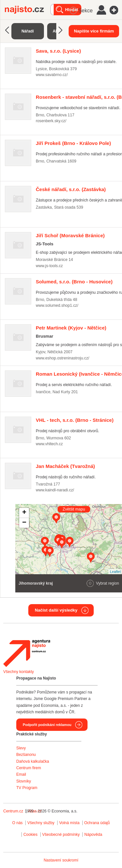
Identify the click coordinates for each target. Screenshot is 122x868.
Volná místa (69, 823)
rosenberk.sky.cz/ (51, 121)
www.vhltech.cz (49, 444)
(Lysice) (58, 51)
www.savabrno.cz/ (52, 75)
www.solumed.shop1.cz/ (57, 305)
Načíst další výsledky (56, 610)
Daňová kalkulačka (33, 761)
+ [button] (24, 513)
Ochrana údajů (97, 823)
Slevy (21, 748)
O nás (18, 823)
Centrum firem (29, 768)
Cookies (30, 835)
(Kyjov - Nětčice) (71, 328)
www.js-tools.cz (49, 266)
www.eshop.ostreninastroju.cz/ (62, 358)
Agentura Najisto (27, 653)
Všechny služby (41, 823)
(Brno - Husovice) (74, 282)
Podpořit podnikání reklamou (47, 725)
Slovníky (24, 781)
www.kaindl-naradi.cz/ (55, 490)
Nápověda (93, 835)
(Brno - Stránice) (75, 420)
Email (21, 774)
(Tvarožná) (65, 466)
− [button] (24, 523)
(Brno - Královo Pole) (73, 143)
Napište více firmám (94, 31)
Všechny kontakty (19, 672)
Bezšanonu (26, 755)
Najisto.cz (28, 10)
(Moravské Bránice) (70, 235)
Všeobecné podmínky (61, 835)
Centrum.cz (13, 811)
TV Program (27, 788)
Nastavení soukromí (61, 860)
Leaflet (115, 572)
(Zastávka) (71, 189)
